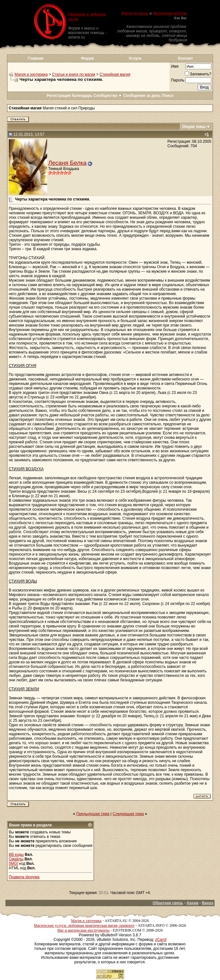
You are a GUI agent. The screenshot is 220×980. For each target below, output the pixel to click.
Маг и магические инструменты (83, 930)
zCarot (161, 940)
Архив (193, 903)
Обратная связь (168, 903)
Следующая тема (128, 814)
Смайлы (16, 859)
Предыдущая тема (93, 814)
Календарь (82, 96)
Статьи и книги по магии (73, 74)
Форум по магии (135, 13)
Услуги (135, 58)
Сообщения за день (142, 96)
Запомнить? (198, 74)
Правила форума (24, 877)
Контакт (185, 58)
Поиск (168, 96)
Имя (175, 66)
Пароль (178, 80)
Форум (87, 58)
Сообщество (108, 96)
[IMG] (13, 864)
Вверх (207, 903)
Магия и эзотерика (31, 74)
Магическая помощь (170, 13)
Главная (36, 58)
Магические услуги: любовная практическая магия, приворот (84, 925)
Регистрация (59, 96)
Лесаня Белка (67, 163)
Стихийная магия (115, 74)
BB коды (16, 855)
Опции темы (194, 127)
